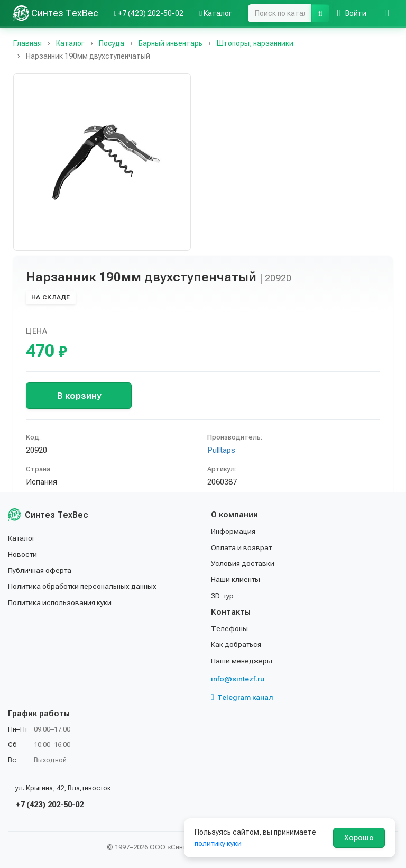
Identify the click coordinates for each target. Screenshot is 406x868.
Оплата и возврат (242, 547)
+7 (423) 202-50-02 (46, 805)
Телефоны (229, 628)
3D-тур (223, 596)
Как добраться (237, 644)
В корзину (79, 396)
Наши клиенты (236, 579)
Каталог (22, 538)
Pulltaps (221, 450)
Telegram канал (242, 697)
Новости (23, 554)
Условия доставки (243, 563)
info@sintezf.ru (238, 679)
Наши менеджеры (242, 661)
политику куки (219, 843)
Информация (234, 531)
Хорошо (359, 838)
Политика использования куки (61, 602)
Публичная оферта (40, 570)
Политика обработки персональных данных (83, 586)
